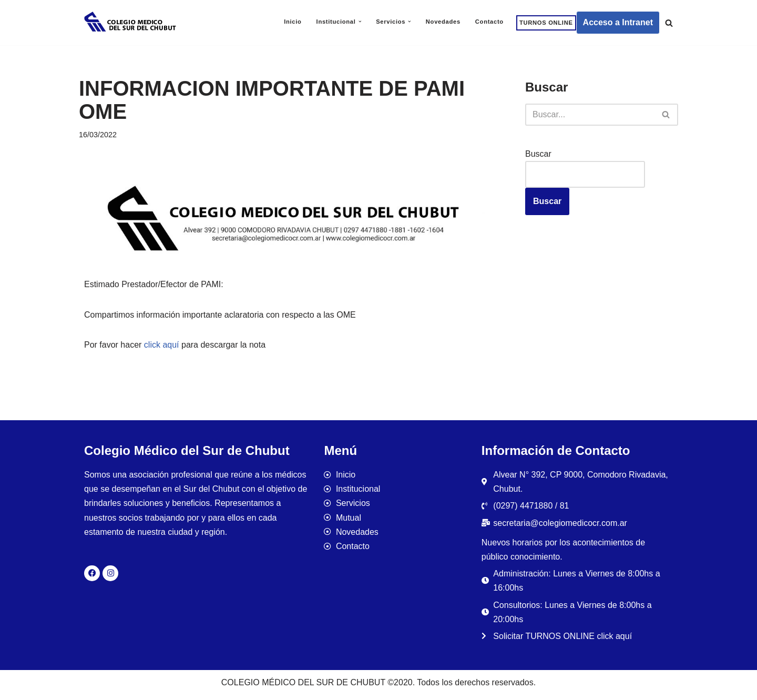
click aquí (162, 345)
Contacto (489, 22)
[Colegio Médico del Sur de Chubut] (131, 23)
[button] (360, 22)
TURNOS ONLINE (546, 23)
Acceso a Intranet (618, 22)
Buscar (538, 154)
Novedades (443, 22)
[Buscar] (669, 23)
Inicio (293, 22)
